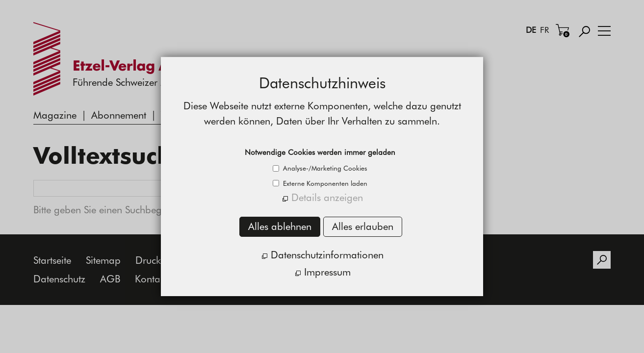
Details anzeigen (327, 197)
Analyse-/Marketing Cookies (324, 168)
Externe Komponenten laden (324, 183)
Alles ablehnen (280, 226)
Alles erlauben (363, 226)
